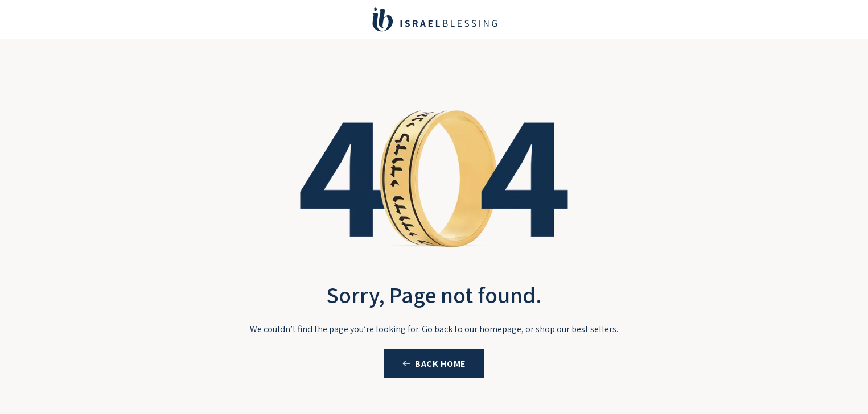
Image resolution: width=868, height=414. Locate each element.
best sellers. (595, 329)
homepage (500, 329)
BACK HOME (440, 364)
